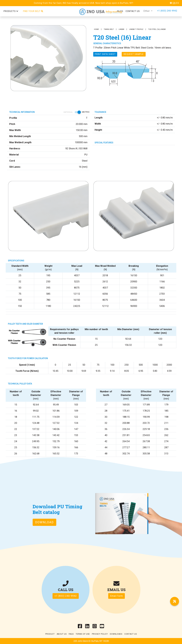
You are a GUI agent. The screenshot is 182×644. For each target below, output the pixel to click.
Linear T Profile (136, 29)
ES (178, 3)
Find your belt (33, 11)
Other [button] (147, 11)
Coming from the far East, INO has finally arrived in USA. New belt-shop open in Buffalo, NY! (84, 3)
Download (44, 522)
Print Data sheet (105, 54)
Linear (121, 29)
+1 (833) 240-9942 (167, 11)
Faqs (71, 634)
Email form (117, 596)
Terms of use (83, 634)
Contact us (133, 11)
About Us (62, 634)
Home (96, 29)
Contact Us (131, 634)
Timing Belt (109, 29)
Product (50, 634)
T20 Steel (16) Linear (157, 29)
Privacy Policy (100, 634)
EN (174, 3)
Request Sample (134, 54)
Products (11, 11)
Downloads (116, 634)
